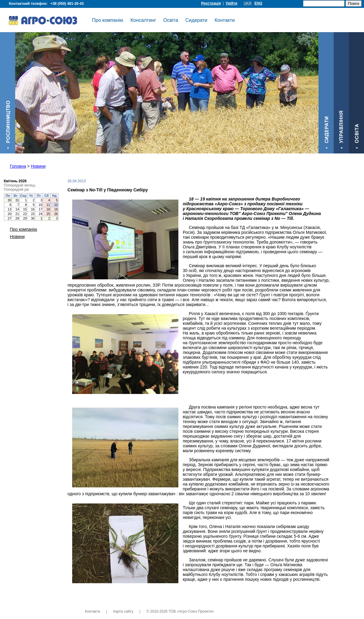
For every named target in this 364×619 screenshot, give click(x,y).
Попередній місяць (20, 185)
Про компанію (108, 20)
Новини (38, 166)
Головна (18, 166)
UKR (248, 3)
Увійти (231, 3)
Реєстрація (211, 3)
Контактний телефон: (47, 4)
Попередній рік (16, 190)
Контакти (225, 20)
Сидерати (196, 20)
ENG (258, 3)
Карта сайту (123, 611)
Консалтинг (143, 20)
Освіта (171, 20)
